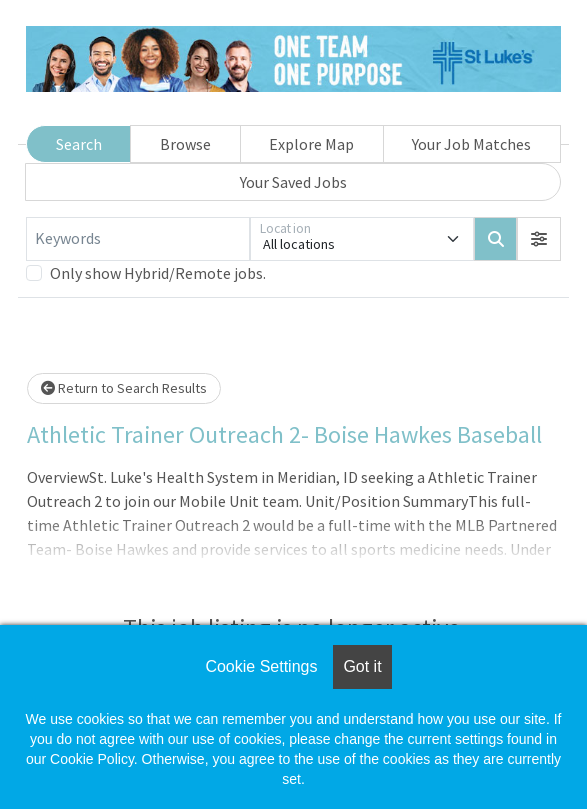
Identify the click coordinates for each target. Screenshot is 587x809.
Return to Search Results (124, 388)
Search (79, 144)
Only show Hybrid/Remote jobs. (158, 273)
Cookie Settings (261, 666)
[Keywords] (138, 239)
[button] (539, 239)
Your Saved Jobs (293, 182)
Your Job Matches (471, 144)
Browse (185, 144)
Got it (362, 666)
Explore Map (311, 144)
